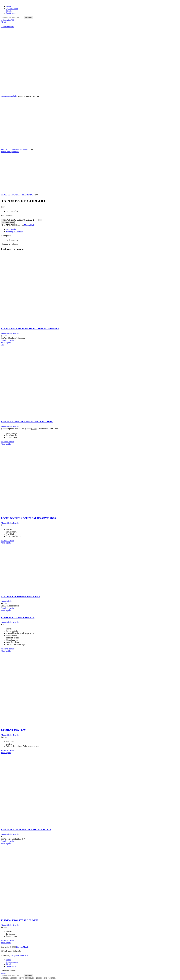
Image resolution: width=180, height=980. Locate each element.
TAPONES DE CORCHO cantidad (18, 220)
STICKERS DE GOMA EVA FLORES (20, 596)
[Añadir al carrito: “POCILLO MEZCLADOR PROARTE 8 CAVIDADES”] (8, 541)
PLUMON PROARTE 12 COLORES (20, 920)
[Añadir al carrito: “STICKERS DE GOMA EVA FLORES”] (8, 608)
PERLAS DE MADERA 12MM (14, 149)
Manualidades (12, 96)
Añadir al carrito (8, 223)
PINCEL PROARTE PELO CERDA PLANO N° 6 (26, 830)
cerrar (3, 973)
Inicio (4, 96)
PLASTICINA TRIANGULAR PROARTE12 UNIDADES (30, 329)
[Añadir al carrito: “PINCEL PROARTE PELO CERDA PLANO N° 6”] (8, 841)
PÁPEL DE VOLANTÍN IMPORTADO (17, 195)
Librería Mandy (22, 947)
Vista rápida (6, 342)
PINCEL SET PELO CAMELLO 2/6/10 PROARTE (27, 422)
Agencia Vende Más (20, 955)
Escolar (16, 333)
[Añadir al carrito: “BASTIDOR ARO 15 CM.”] (8, 750)
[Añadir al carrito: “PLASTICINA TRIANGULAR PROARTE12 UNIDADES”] (8, 340)
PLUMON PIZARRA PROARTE (18, 617)
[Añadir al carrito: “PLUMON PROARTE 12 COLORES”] (8, 940)
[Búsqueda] (12, 18)
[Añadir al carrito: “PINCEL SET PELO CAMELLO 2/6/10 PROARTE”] (8, 442)
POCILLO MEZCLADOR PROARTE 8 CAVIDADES (28, 518)
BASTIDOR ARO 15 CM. (14, 730)
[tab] (92, 229)
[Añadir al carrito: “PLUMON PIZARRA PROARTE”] (8, 649)
